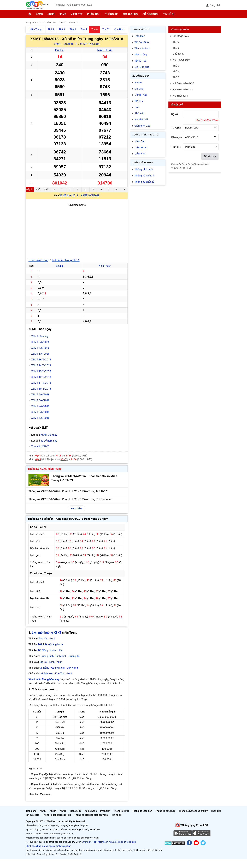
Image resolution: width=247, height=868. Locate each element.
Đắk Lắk (43, 644)
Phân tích (94, 14)
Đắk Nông (72, 668)
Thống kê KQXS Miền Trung (45, 469)
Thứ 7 (176, 77)
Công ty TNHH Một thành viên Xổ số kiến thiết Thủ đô (110, 842)
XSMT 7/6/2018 (40, 406)
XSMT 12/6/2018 (41, 377)
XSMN (51, 14)
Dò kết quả (210, 156)
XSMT (63, 14)
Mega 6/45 (75, 811)
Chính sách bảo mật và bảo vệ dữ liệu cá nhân (48, 846)
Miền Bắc (140, 141)
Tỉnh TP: (176, 147)
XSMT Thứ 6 (70, 44)
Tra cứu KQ (130, 14)
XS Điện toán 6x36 (183, 83)
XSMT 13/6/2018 (41, 371)
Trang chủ (31, 811)
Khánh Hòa (56, 650)
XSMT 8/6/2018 (40, 400)
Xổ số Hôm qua (141, 76)
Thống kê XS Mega (143, 163)
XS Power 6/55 (181, 60)
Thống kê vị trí (121, 811)
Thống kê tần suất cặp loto (57, 815)
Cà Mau (139, 89)
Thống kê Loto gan (142, 811)
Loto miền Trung (38, 260)
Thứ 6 (176, 48)
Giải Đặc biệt (142, 67)
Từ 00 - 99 (140, 61)
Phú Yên (44, 639)
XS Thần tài (141, 119)
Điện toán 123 (142, 126)
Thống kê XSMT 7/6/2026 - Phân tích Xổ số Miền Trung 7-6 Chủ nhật (70, 499)
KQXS (38, 456)
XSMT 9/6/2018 (40, 395)
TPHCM (139, 101)
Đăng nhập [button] (214, 5)
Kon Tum (60, 674)
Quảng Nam (56, 644)
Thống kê (111, 14)
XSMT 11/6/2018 (41, 383)
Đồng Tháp (141, 95)
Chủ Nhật (178, 54)
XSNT (64, 459)
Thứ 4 (176, 42)
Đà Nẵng (43, 650)
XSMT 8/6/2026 (40, 342)
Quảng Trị (74, 656)
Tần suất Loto (142, 48)
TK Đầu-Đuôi (142, 42)
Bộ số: (175, 114)
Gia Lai (60, 50)
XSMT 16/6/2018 (90, 195)
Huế (53, 639)
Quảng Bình (47, 656)
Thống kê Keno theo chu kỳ (193, 811)
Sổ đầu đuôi (150, 14)
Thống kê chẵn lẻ (144, 182)
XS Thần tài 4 (180, 96)
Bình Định (61, 656)
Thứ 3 (176, 66)
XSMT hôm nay (40, 336)
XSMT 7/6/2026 (40, 348)
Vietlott (77, 14)
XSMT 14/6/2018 (69, 195)
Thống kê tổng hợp (165, 811)
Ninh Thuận (105, 50)
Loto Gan (140, 36)
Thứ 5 (176, 71)
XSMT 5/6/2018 (40, 418)
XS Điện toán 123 (183, 89)
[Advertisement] (77, 231)
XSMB (39, 14)
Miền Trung (141, 147)
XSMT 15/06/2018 (90, 44)
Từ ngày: (176, 128)
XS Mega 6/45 (181, 36)
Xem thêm (77, 508)
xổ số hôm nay (49, 441)
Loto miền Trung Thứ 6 (66, 260)
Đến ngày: (177, 137)
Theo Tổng (141, 54)
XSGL (58, 456)
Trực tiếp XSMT (40, 447)
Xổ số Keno (91, 811)
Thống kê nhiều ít (144, 176)
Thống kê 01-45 (144, 169)
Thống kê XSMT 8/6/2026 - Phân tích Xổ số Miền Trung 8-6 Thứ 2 (68, 491)
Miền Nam (140, 154)
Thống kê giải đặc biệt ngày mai (91, 815)
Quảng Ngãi (58, 668)
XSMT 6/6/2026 (40, 354)
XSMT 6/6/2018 (40, 412)
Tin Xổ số (169, 14)
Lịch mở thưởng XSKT (47, 633)
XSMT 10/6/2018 (41, 389)
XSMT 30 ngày (49, 435)
